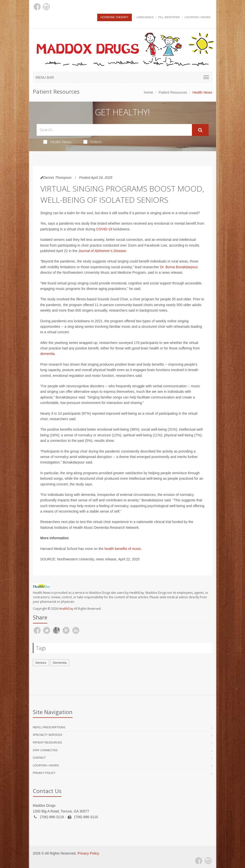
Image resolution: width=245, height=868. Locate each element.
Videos (93, 142)
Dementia (60, 663)
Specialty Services (48, 735)
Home (148, 92)
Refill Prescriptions (49, 727)
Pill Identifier (169, 17)
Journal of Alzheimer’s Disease (102, 251)
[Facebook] (37, 7)
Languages (145, 17)
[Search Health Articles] (114, 130)
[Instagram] (46, 7)
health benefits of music (123, 549)
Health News (57, 142)
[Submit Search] (200, 130)
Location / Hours (197, 17)
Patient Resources (173, 92)
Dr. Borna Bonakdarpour (179, 267)
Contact (39, 758)
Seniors (41, 663)
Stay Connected (45, 750)
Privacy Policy (44, 773)
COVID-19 (104, 229)
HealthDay (66, 609)
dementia (48, 354)
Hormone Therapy (114, 17)
